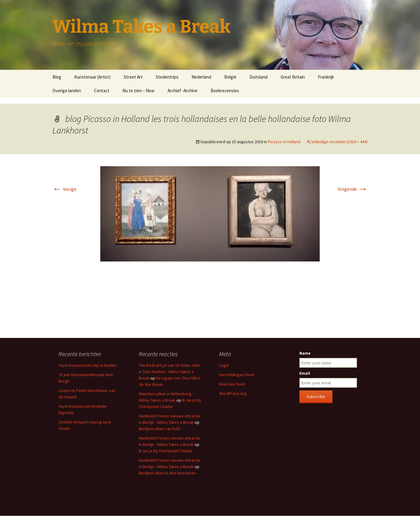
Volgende (353, 189)
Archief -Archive (183, 91)
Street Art (133, 77)
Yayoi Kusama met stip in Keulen (87, 365)
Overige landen (67, 91)
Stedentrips (167, 77)
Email (305, 373)
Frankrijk (326, 77)
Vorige (64, 189)
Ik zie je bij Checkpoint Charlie (166, 451)
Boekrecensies (225, 91)
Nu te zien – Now (138, 91)
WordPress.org (233, 393)
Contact (102, 91)
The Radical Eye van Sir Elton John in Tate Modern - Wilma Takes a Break (169, 372)
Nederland (201, 77)
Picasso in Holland (284, 142)
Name (305, 353)
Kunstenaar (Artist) (92, 77)
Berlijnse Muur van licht (159, 429)
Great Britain (293, 77)
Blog (57, 77)
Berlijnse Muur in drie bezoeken (167, 473)
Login (224, 365)
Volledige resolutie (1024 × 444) (339, 142)
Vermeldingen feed (237, 375)
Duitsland (258, 77)
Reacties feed (232, 384)
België (230, 77)
